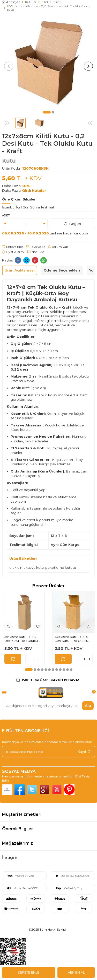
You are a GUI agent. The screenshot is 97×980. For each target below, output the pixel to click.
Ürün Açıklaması (20, 270)
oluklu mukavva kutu (27, 567)
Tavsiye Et (36, 247)
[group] (48, 63)
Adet (6, 216)
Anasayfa (11, 2)
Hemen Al (76, 972)
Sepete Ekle (28, 972)
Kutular (31, 2)
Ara (88, 705)
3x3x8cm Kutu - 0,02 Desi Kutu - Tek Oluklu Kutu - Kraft (21, 639)
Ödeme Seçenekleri (62, 270)
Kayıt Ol (84, 751)
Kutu (9, 161)
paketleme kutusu (61, 567)
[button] (47, 112)
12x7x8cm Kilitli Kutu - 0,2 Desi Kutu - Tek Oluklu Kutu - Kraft (49, 8)
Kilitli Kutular (51, 2)
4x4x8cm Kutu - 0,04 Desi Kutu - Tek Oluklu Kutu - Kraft (72, 639)
